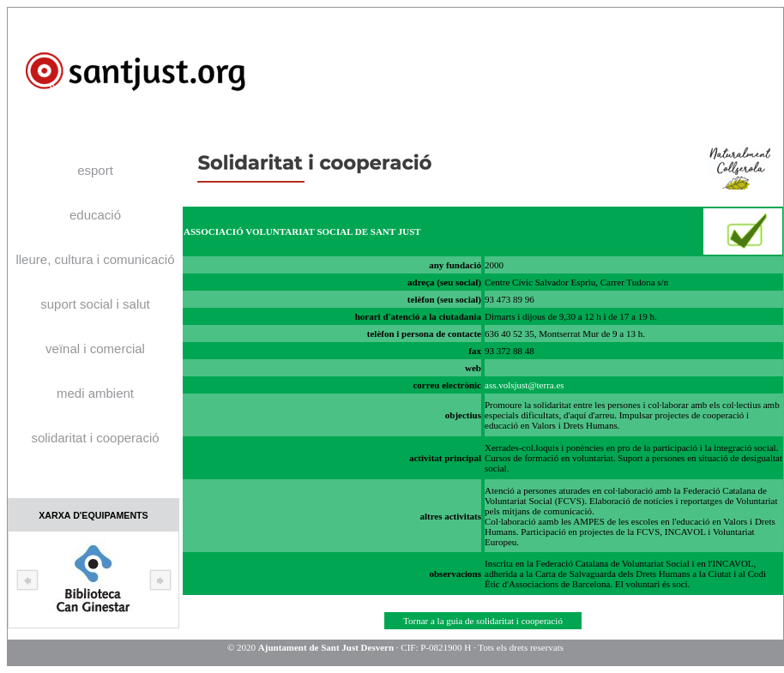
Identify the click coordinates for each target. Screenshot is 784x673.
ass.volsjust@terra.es (525, 385)
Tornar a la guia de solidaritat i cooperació (483, 621)
